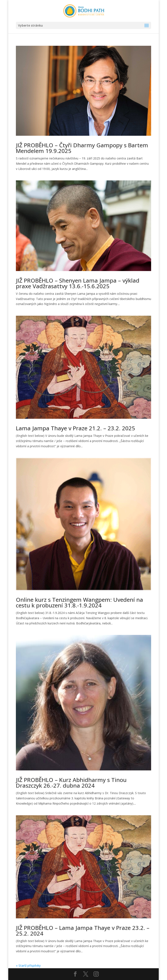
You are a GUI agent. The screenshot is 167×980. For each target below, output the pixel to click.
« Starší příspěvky (28, 966)
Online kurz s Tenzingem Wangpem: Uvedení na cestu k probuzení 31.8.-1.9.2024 (79, 602)
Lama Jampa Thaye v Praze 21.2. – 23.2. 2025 (75, 428)
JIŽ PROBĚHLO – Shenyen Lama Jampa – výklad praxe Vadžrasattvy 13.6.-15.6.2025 (78, 283)
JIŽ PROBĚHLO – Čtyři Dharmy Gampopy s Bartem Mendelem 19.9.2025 (82, 148)
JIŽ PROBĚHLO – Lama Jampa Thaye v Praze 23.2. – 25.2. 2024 (83, 931)
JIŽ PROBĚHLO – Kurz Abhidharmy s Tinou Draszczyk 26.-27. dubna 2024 (71, 783)
